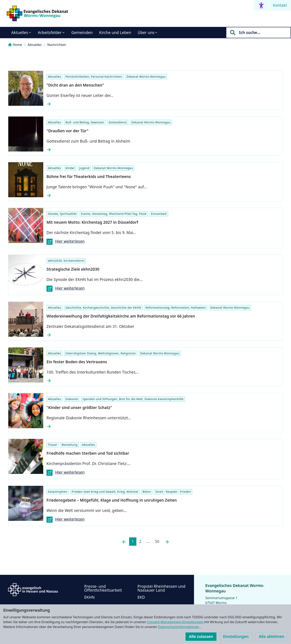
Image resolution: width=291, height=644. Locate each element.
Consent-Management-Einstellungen (175, 622)
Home (15, 45)
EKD (141, 597)
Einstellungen (236, 637)
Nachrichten (57, 45)
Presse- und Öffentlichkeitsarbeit (103, 588)
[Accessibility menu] (261, 5)
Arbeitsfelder (50, 33)
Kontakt (280, 5)
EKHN (90, 597)
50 (157, 541)
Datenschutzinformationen (179, 627)
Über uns (146, 33)
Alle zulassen (201, 637)
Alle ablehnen (271, 637)
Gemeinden (82, 33)
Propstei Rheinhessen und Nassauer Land (161, 588)
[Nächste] (167, 542)
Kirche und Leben (115, 33)
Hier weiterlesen (66, 242)
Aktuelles (20, 33)
